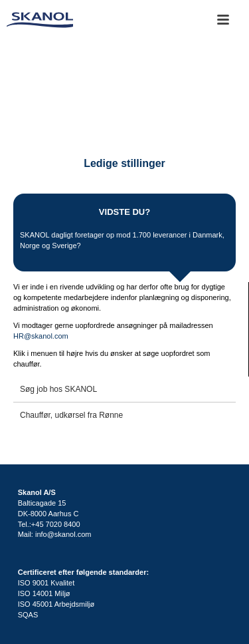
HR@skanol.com (41, 336)
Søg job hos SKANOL (58, 389)
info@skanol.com (63, 534)
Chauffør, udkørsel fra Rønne (71, 415)
